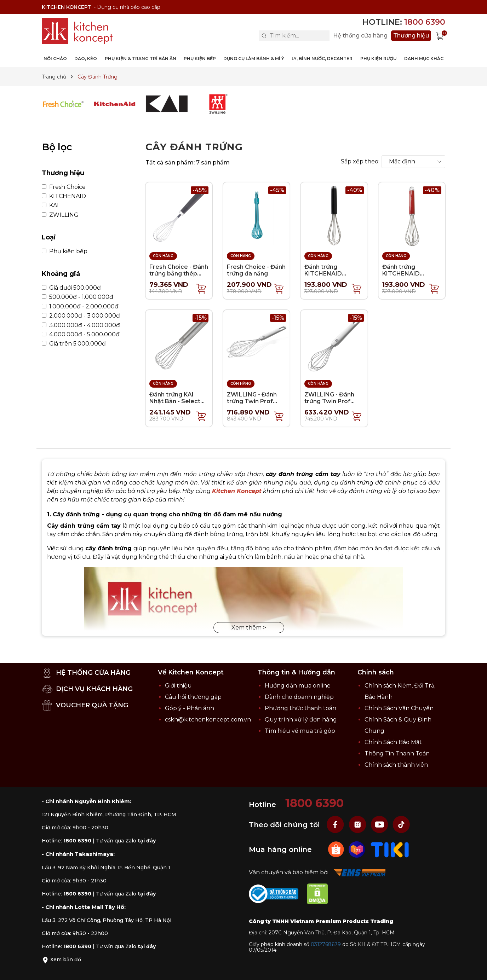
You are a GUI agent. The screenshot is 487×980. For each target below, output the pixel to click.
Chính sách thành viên (396, 765)
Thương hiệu (411, 36)
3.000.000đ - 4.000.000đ (81, 325)
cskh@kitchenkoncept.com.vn (208, 720)
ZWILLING (60, 215)
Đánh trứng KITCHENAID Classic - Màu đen (330, 274)
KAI (50, 205)
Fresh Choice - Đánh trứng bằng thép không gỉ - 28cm (179, 274)
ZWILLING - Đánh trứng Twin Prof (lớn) (252, 401)
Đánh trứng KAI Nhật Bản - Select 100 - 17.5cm (175, 401)
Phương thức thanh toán (300, 708)
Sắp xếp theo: (360, 162)
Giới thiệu (178, 686)
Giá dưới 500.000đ (71, 288)
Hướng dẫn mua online (298, 686)
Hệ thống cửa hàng (360, 36)
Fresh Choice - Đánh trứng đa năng (256, 270)
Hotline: (404, 22)
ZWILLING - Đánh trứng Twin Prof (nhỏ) (329, 401)
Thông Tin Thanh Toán (397, 753)
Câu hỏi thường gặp (193, 697)
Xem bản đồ (61, 959)
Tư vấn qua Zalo (126, 841)
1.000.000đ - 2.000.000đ (80, 307)
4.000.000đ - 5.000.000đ (81, 335)
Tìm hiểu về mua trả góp (300, 731)
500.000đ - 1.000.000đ (78, 297)
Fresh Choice (64, 187)
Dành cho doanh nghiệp (299, 697)
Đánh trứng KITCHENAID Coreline (401, 274)
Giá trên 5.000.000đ (74, 344)
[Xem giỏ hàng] (440, 36)
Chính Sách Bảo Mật (393, 742)
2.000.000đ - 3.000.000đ (81, 316)
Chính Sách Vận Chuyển (399, 708)
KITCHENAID (64, 196)
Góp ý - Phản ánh (190, 708)
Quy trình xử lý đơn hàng (301, 720)
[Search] (264, 36)
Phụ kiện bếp (65, 251)
